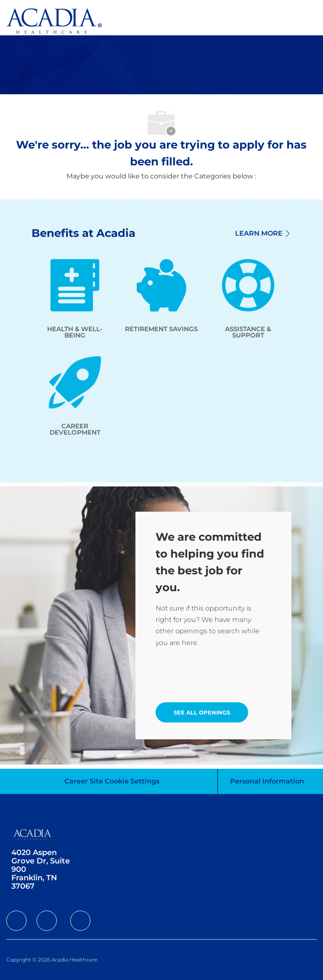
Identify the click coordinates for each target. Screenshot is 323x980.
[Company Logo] (54, 20)
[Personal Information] (267, 781)
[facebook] (16, 921)
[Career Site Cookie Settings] (112, 781)
